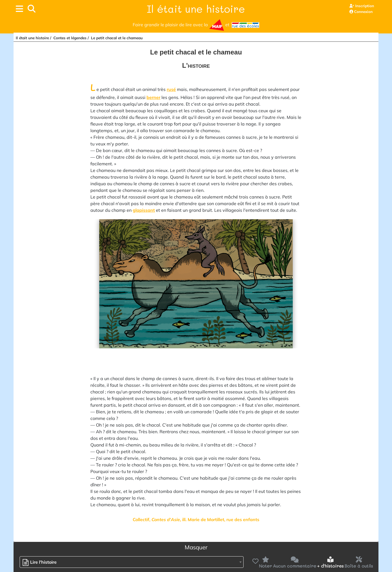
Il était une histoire (196, 9)
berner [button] (153, 97)
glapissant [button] (144, 210)
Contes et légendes (70, 38)
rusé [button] (171, 89)
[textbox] (41, 562)
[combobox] (132, 562)
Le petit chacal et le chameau (117, 38)
